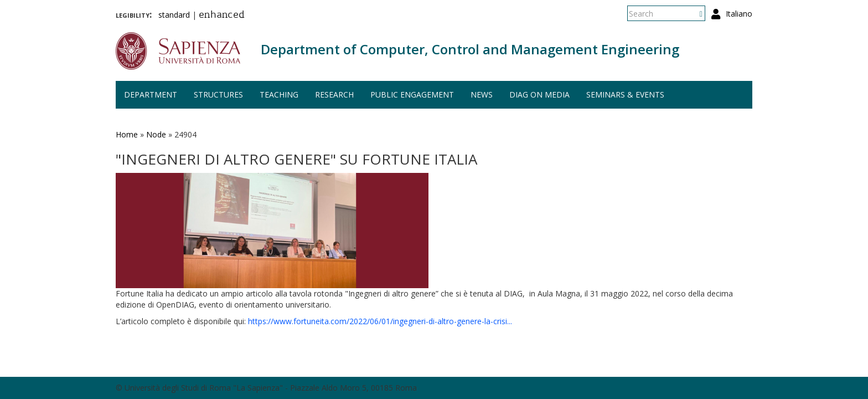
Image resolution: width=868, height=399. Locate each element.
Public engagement (412, 94)
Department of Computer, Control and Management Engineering (470, 49)
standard (174, 15)
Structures (218, 94)
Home (127, 134)
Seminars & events (625, 94)
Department (151, 94)
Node (156, 134)
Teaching (279, 94)
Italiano (739, 14)
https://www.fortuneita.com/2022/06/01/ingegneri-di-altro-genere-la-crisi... (380, 321)
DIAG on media (539, 94)
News (482, 94)
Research (334, 94)
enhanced (222, 16)
